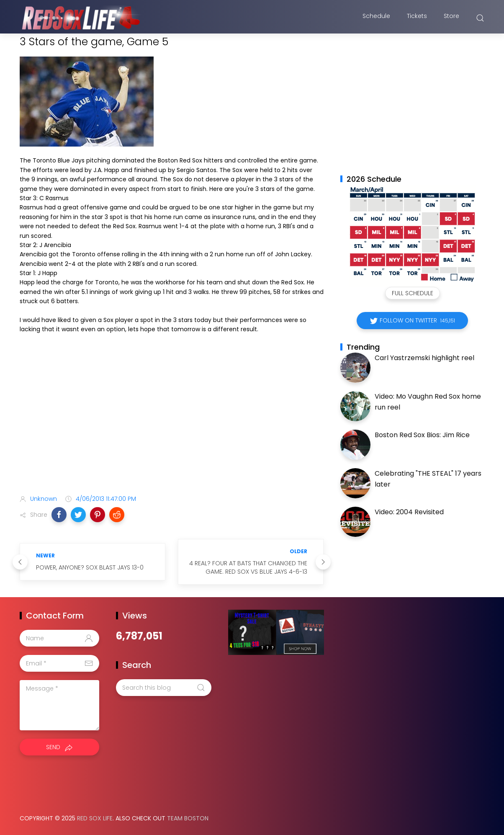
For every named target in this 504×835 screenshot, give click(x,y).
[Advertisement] (172, 422)
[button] (59, 515)
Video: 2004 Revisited (409, 512)
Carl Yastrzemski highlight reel (424, 358)
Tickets (417, 18)
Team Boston (188, 818)
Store (451, 18)
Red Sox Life (95, 818)
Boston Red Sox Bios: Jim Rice (422, 435)
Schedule (376, 18)
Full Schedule (413, 293)
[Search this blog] (164, 688)
